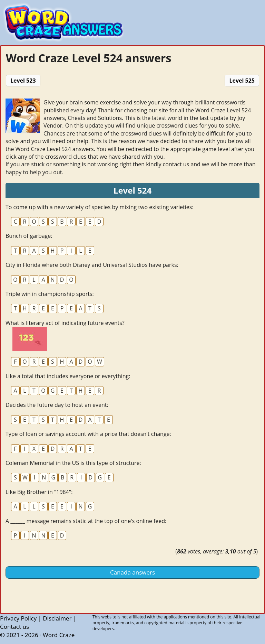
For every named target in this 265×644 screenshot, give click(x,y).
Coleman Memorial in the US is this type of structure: (73, 463)
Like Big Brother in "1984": (39, 492)
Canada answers (132, 572)
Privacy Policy (18, 618)
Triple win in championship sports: (50, 294)
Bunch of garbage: (29, 236)
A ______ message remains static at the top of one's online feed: (86, 521)
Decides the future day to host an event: (57, 405)
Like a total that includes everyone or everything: (68, 376)
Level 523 (23, 81)
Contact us (14, 627)
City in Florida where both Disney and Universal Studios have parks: (92, 265)
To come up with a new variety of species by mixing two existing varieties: (100, 207)
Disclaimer (57, 618)
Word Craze (59, 635)
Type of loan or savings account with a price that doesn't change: (88, 434)
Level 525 (242, 81)
